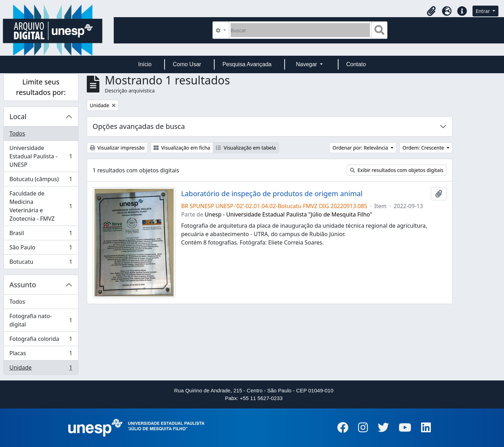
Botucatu (41, 263)
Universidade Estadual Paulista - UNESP (41, 156)
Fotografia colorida (41, 340)
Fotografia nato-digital (41, 320)
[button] (431, 11)
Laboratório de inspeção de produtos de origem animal (272, 194)
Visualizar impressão (117, 148)
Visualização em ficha (182, 148)
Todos (17, 133)
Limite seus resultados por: (41, 87)
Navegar (307, 64)
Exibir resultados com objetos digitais (397, 170)
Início (145, 64)
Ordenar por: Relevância (361, 148)
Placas (41, 355)
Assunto (23, 285)
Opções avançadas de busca (139, 126)
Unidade (41, 369)
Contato (356, 64)
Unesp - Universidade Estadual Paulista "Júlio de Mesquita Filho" (289, 214)
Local (18, 116)
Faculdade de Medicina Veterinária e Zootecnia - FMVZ (41, 206)
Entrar (483, 11)
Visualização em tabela (246, 148)
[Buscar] (300, 30)
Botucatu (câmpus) (41, 181)
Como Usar (187, 64)
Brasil (41, 235)
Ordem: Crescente (424, 148)
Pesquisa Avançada (247, 64)
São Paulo (41, 249)
